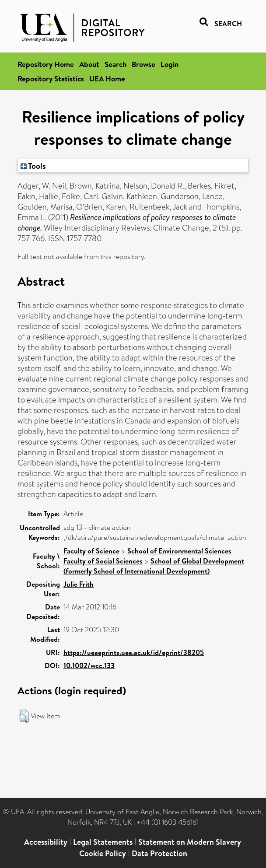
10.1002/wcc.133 (89, 665)
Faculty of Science (91, 551)
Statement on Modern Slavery (190, 842)
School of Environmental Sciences (179, 551)
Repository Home (46, 64)
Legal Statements (103, 842)
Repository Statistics (51, 79)
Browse (143, 64)
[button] (24, 716)
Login (170, 64)
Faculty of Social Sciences (103, 561)
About (89, 64)
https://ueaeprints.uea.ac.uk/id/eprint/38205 (134, 652)
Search (115, 64)
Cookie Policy (103, 853)
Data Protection (159, 853)
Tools (33, 166)
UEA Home (107, 79)
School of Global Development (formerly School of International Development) (154, 566)
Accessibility (46, 842)
